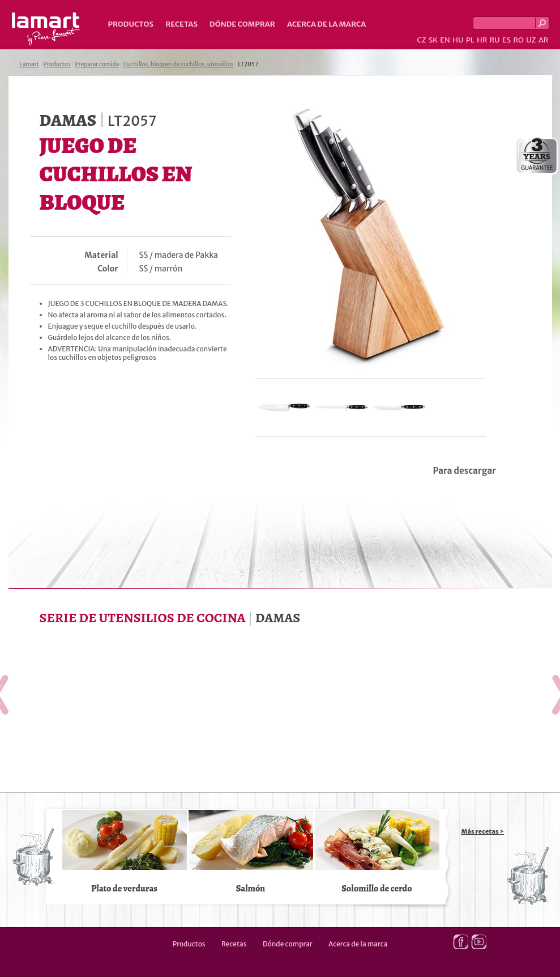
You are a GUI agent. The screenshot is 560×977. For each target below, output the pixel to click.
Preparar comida (97, 64)
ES (506, 40)
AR (544, 40)
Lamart (46, 29)
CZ (421, 40)
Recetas (181, 24)
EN (445, 40)
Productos (131, 24)
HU (458, 40)
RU (495, 40)
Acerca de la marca (326, 24)
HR (482, 40)
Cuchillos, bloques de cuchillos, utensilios (179, 64)
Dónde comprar (242, 24)
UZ (531, 40)
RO (518, 40)
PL (470, 40)
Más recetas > (483, 831)
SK (433, 40)
